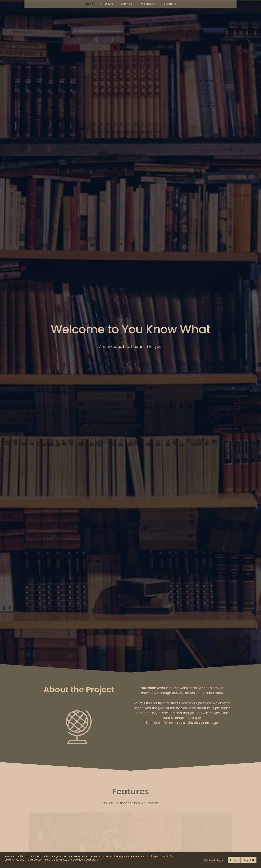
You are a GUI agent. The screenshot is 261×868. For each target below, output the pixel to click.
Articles (126, 4)
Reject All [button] (249, 860)
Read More (91, 860)
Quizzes (107, 4)
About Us (201, 723)
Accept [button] (234, 860)
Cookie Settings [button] (214, 860)
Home (89, 4)
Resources (148, 4)
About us (170, 4)
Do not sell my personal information (28, 864)
